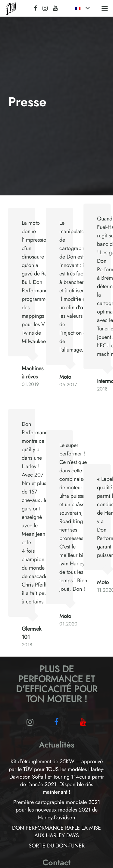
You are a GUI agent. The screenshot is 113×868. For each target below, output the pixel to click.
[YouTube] (55, 8)
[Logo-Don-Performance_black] (11, 8)
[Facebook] (35, 8)
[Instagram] (45, 8)
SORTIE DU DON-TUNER (57, 846)
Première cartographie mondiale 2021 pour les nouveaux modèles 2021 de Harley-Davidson (57, 810)
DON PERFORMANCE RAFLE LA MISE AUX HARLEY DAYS (56, 832)
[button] (82, 8)
